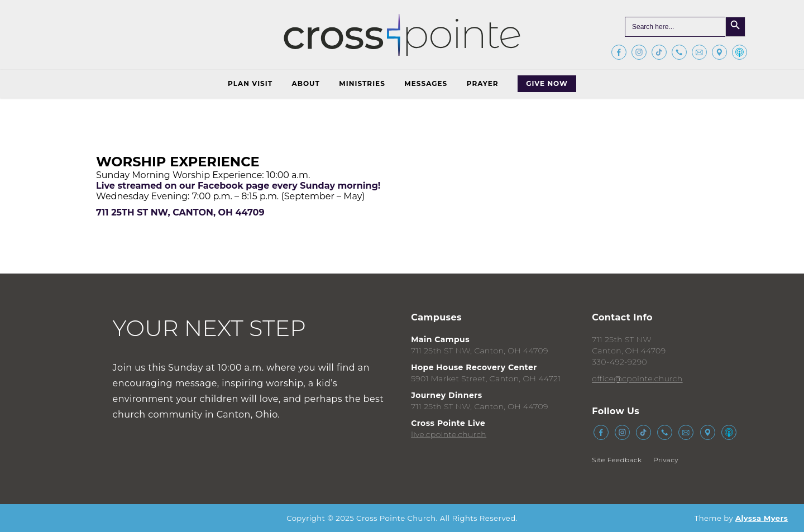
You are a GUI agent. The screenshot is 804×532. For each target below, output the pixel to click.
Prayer (483, 83)
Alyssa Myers (762, 518)
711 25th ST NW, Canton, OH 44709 (480, 351)
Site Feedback (617, 460)
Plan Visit (250, 83)
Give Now (547, 83)
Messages (426, 83)
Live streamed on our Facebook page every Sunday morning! (238, 186)
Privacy (666, 460)
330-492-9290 (619, 362)
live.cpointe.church (449, 434)
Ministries (362, 83)
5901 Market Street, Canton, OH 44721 (486, 378)
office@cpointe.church (637, 378)
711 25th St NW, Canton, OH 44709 (180, 212)
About (306, 83)
